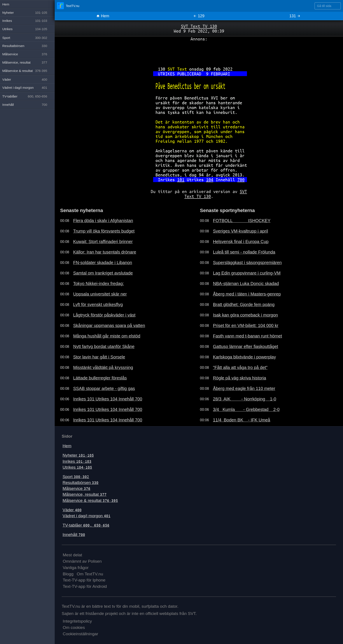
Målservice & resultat (90, 500)
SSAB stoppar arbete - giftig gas (104, 388)
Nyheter (78, 455)
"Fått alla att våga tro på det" (240, 367)
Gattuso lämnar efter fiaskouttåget (245, 346)
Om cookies (74, 627)
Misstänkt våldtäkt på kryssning (103, 367)
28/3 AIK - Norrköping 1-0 (244, 399)
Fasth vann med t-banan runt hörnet (247, 336)
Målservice (76, 488)
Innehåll (74, 535)
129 (199, 16)
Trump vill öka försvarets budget (104, 231)
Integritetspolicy (77, 621)
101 (181, 180)
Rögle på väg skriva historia (239, 378)
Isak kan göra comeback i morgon (245, 315)
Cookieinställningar (80, 634)
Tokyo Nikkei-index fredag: (98, 284)
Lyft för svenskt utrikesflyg (98, 305)
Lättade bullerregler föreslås (100, 378)
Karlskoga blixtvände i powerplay (244, 357)
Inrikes (77, 461)
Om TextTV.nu (90, 574)
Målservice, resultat (85, 494)
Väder (72, 510)
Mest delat (73, 555)
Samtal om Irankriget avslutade (103, 273)
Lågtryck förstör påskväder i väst (104, 315)
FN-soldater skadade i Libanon (102, 263)
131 (295, 16)
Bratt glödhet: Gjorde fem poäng (244, 305)
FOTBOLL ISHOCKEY (242, 221)
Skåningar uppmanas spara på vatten (109, 325)
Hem (103, 16)
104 (210, 180)
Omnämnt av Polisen (82, 561)
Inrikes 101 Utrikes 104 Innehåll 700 (108, 399)
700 (241, 180)
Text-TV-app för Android (85, 586)
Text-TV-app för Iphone (84, 580)
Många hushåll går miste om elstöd (107, 336)
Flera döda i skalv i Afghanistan (103, 221)
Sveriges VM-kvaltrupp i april (240, 231)
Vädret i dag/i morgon (87, 516)
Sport (76, 477)
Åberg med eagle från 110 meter (244, 388)
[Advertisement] (199, 52)
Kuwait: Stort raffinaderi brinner (103, 242)
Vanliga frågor (76, 568)
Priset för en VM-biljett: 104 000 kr (246, 325)
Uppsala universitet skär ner (100, 294)
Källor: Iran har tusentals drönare (105, 252)
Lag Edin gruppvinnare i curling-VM (247, 273)
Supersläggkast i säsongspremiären (247, 263)
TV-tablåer (86, 525)
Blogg (68, 574)
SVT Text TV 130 (199, 26)
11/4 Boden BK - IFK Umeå (241, 420)
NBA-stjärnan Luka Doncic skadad (246, 284)
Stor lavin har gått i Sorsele (99, 357)
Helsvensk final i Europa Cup (241, 242)
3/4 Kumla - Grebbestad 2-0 (246, 409)
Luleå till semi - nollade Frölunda (244, 252)
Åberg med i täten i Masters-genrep (247, 294)
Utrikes (77, 467)
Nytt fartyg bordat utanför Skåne (104, 346)
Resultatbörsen (80, 483)
